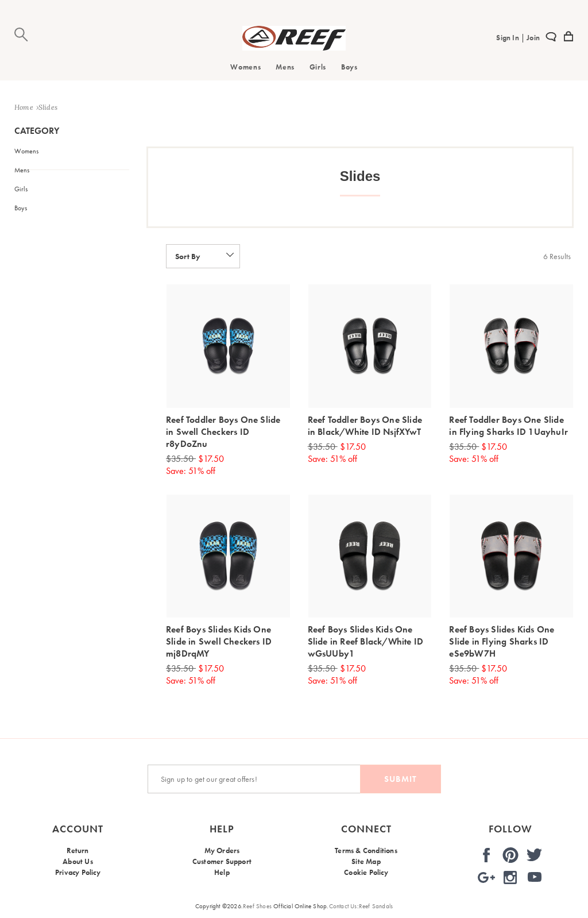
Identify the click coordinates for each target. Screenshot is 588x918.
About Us (78, 864)
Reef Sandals (376, 906)
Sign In (508, 38)
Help (222, 877)
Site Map (366, 864)
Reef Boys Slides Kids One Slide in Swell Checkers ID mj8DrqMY (219, 641)
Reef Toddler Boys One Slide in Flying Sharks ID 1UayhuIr (508, 426)
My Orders (222, 851)
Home (24, 107)
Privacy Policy (78, 877)
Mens (285, 67)
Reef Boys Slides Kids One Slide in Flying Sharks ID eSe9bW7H (502, 641)
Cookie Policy (366, 877)
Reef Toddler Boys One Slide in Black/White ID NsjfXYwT (365, 426)
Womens (245, 67)
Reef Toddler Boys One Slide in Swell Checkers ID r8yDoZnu (223, 432)
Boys (349, 67)
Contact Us (343, 906)
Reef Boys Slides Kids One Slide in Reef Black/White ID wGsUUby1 (366, 641)
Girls (318, 67)
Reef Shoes (257, 906)
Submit (401, 779)
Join (532, 38)
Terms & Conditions (366, 851)
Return (78, 851)
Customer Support (222, 864)
